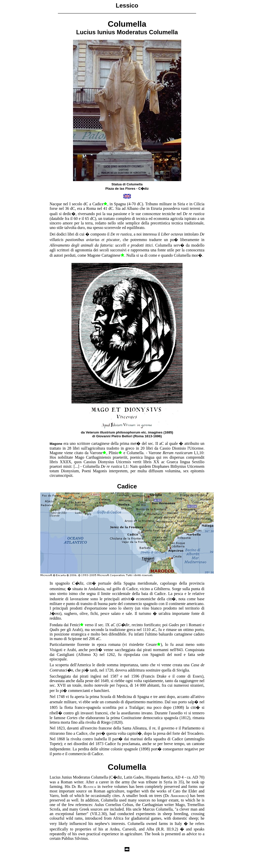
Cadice (127, 486)
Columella (127, 767)
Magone (56, 444)
